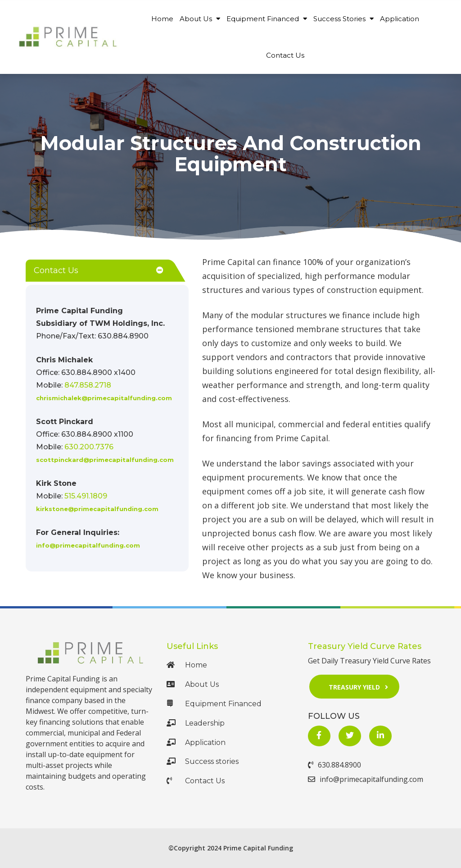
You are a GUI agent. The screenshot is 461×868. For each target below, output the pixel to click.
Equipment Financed (267, 19)
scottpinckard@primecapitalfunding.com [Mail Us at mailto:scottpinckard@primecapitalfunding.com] (105, 460)
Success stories (203, 761)
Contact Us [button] (56, 270)
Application (400, 19)
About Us (200, 19)
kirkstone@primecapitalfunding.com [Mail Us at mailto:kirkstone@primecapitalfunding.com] (97, 509)
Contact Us (285, 55)
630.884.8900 (334, 765)
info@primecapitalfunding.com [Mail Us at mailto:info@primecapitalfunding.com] (88, 545)
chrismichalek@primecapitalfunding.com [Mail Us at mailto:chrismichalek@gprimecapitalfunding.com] (104, 398)
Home (162, 19)
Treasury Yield (361, 687)
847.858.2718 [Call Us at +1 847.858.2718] (88, 385)
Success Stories (343, 19)
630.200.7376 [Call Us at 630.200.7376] (89, 447)
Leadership (196, 723)
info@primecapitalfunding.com (366, 779)
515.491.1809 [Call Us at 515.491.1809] (86, 496)
